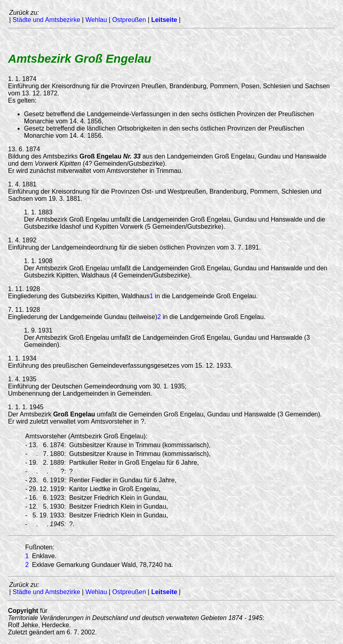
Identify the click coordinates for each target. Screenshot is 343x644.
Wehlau (96, 20)
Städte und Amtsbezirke (47, 20)
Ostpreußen (129, 20)
